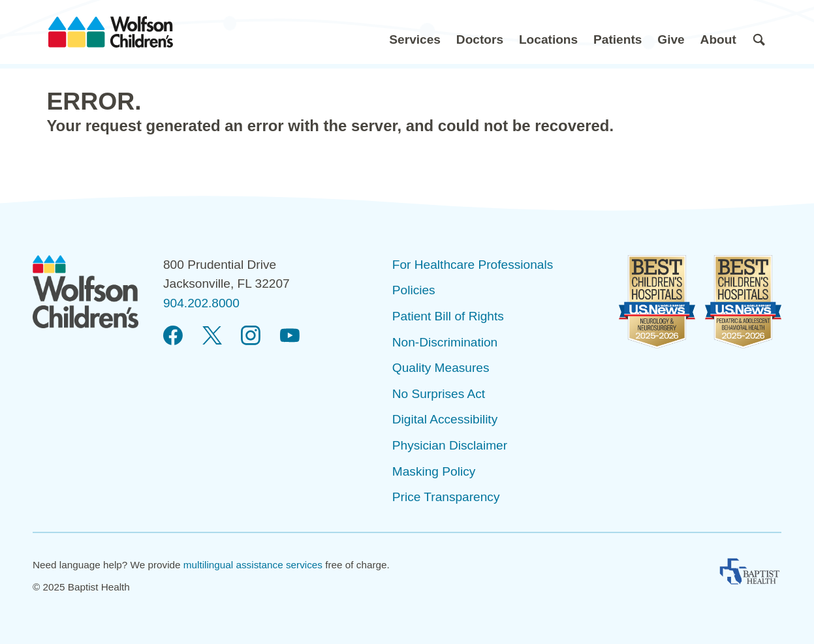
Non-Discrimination (445, 342)
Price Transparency (446, 497)
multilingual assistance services (253, 565)
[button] (415, 32)
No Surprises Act (439, 394)
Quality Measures (441, 368)
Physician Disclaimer (450, 445)
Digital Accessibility (445, 419)
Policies (414, 290)
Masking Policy (434, 471)
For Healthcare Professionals (473, 265)
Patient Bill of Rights (448, 316)
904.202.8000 (201, 303)
